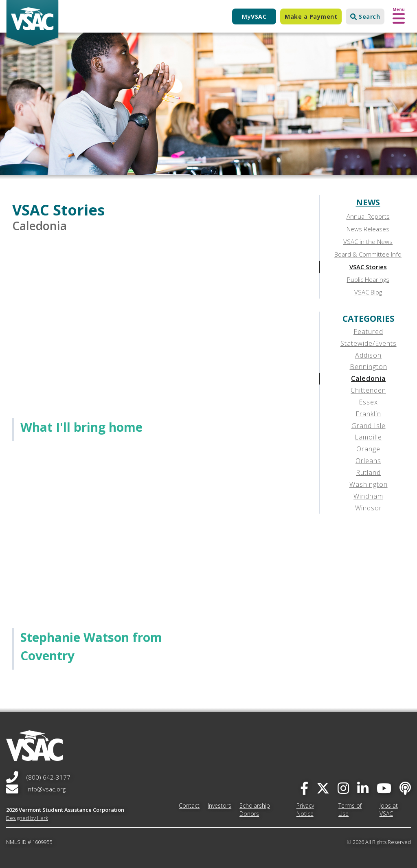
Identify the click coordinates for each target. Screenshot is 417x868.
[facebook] (304, 788)
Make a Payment (311, 16)
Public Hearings (368, 279)
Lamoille (368, 437)
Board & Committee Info (368, 254)
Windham (368, 496)
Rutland (368, 472)
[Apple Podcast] (405, 788)
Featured (368, 332)
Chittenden (368, 390)
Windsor (369, 508)
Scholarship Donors (255, 810)
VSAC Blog (368, 292)
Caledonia (368, 378)
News (368, 202)
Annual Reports (368, 216)
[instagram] (343, 788)
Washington (369, 484)
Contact (189, 805)
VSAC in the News (368, 242)
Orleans (368, 461)
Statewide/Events (369, 343)
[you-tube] (384, 788)
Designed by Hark (27, 818)
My (254, 16)
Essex (368, 402)
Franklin (368, 414)
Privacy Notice (305, 810)
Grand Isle (369, 426)
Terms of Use (350, 810)
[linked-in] (363, 788)
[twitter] (323, 788)
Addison (368, 355)
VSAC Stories (368, 267)
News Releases (368, 229)
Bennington (369, 367)
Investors (219, 805)
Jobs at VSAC (389, 810)
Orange (368, 449)
